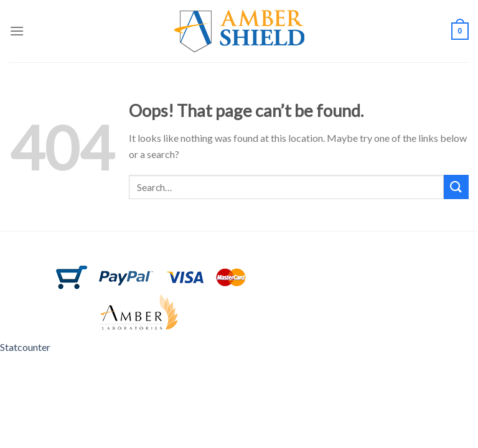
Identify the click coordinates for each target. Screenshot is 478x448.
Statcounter (25, 347)
